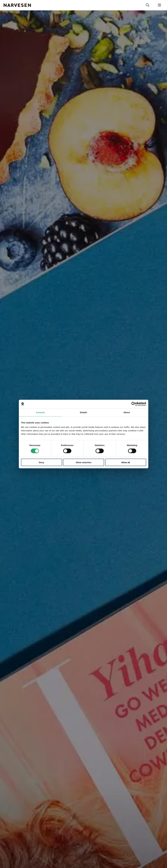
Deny (41, 462)
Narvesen (17, 5)
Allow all (126, 462)
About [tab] (127, 412)
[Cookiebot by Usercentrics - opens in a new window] (134, 404)
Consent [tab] (40, 412)
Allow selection (83, 462)
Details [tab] (84, 412)
